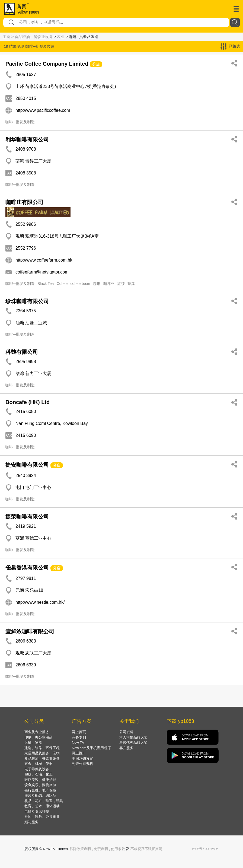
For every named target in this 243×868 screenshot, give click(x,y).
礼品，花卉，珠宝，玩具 (44, 801)
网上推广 (79, 753)
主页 (7, 37)
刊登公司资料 (82, 764)
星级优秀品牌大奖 (133, 743)
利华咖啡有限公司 (27, 139)
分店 (96, 64)
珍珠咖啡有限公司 (27, 301)
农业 (61, 37)
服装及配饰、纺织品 (40, 795)
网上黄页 (79, 732)
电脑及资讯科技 (37, 811)
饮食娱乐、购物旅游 (40, 785)
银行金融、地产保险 (40, 790)
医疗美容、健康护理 (40, 780)
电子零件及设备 (37, 769)
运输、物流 (33, 743)
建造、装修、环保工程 (42, 748)
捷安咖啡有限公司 (27, 465)
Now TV (78, 743)
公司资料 (126, 732)
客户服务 (126, 748)
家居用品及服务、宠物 (42, 753)
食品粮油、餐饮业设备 (34, 37)
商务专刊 (79, 737)
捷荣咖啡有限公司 (27, 517)
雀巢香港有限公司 (27, 568)
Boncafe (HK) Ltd (28, 402)
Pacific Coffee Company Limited (47, 64)
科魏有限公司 (22, 352)
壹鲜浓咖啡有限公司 (30, 631)
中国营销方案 (82, 759)
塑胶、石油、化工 (39, 774)
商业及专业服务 (37, 732)
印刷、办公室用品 (39, 737)
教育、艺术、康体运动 (42, 806)
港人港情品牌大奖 (133, 737)
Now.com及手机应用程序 (91, 748)
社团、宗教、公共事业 (42, 817)
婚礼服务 (31, 822)
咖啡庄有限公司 (24, 202)
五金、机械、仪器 (39, 764)
